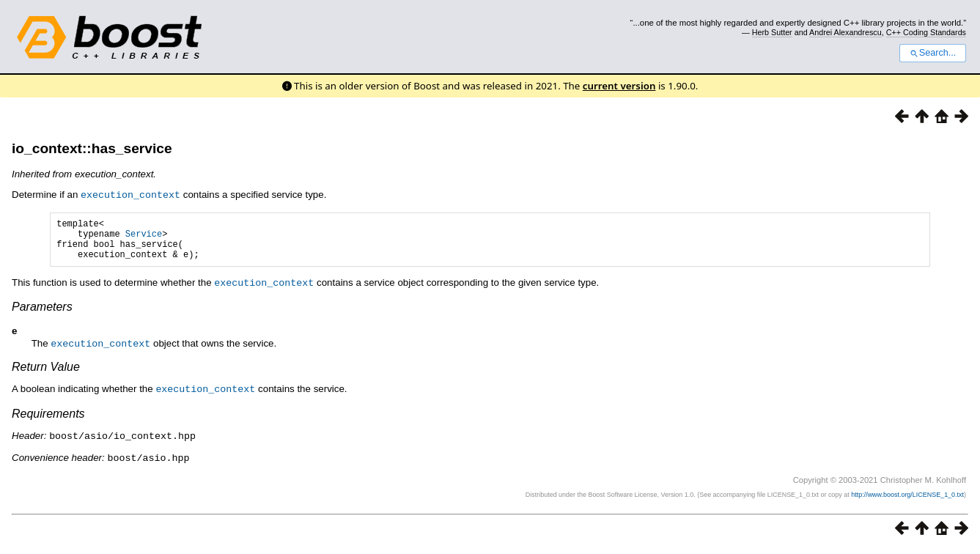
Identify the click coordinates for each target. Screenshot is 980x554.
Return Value (46, 373)
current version (619, 86)
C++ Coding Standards (926, 32)
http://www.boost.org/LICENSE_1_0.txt (907, 499)
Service (144, 237)
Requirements (48, 420)
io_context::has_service (92, 148)
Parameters (42, 314)
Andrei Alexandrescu (845, 32)
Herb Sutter (772, 32)
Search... (933, 53)
